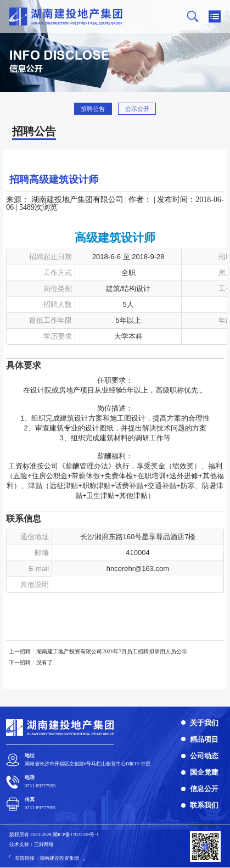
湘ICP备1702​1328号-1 (76, 835)
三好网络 (44, 844)
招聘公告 (93, 109)
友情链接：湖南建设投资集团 (47, 858)
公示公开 (137, 109)
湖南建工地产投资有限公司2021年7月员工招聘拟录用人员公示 (112, 651)
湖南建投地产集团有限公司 (77, 200)
